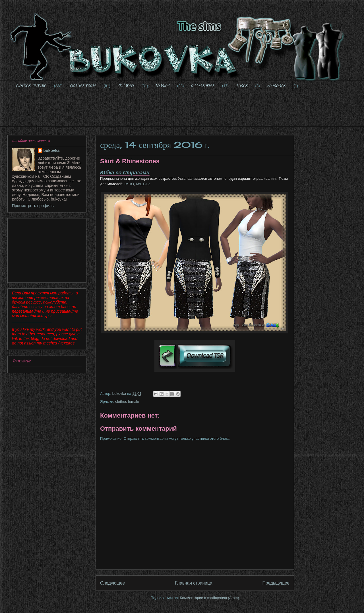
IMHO (129, 184)
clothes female (31, 86)
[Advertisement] (183, 112)
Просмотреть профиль (33, 206)
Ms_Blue (143, 184)
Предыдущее (276, 583)
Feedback (276, 86)
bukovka (52, 150)
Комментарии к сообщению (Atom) (210, 598)
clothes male (83, 86)
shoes (242, 86)
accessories (202, 86)
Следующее (112, 583)
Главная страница (194, 583)
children (126, 86)
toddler (162, 86)
